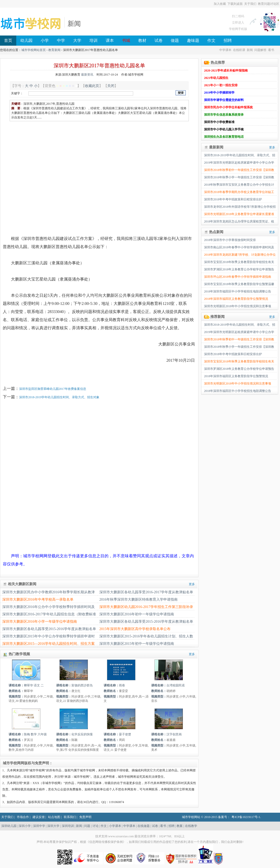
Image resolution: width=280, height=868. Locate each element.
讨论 (96, 826)
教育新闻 (54, 50)
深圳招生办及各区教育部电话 (224, 137)
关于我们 (250, 4)
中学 (61, 40)
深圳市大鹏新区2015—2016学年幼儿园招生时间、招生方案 (49, 644)
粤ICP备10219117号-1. (246, 817)
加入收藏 (220, 4)
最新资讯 (87, 75)
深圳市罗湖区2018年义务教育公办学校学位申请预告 (239, 269)
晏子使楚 (125, 734)
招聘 (228, 40)
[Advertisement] (48, 173)
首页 (8, 40)
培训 (94, 40)
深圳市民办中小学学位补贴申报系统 (228, 107)
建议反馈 (39, 817)
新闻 (74, 24)
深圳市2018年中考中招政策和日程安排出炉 (233, 199)
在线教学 (191, 826)
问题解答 (260, 50)
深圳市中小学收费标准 (219, 122)
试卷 (159, 40)
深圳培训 (68, 826)
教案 (180, 826)
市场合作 (23, 817)
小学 (45, 40)
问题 (87, 826)
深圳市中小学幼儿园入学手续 (224, 129)
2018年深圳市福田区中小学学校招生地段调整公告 (238, 291)
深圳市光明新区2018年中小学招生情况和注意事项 (238, 306)
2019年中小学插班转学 (219, 93)
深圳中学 (39, 826)
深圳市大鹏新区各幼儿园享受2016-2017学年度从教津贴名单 (146, 592)
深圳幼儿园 (9, 826)
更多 (192, 584)
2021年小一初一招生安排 (221, 85)
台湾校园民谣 (176, 685)
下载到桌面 (235, 4)
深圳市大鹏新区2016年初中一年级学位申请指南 (137, 614)
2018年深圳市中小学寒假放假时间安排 (230, 240)
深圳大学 (53, 826)
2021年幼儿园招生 (216, 78)
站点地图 (54, 817)
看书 (271, 50)
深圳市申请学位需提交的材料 (224, 100)
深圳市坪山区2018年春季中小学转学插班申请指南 (238, 277)
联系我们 (70, 817)
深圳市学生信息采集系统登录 (224, 115)
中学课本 (225, 50)
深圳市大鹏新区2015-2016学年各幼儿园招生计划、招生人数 (146, 636)
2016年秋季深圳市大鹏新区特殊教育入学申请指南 (138, 600)
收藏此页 (92, 86)
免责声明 (85, 817)
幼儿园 (26, 40)
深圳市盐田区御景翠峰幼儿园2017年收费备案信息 (53, 389)
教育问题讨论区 (269, 4)
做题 (175, 40)
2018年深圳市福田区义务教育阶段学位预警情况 (236, 299)
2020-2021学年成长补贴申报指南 (226, 71)
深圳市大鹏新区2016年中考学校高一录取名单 (38, 600)
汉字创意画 (174, 734)
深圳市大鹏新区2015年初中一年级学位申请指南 (137, 644)
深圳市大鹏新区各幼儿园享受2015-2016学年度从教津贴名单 (146, 622)
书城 (126, 40)
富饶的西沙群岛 (82, 685)
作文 (211, 40)
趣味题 (193, 40)
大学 (77, 40)
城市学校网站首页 (34, 50)
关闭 (111, 86)
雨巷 (122, 685)
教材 (142, 40)
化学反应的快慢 (82, 734)
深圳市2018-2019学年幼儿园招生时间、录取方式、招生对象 (59, 397)
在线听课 (239, 50)
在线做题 (144, 826)
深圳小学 (25, 826)
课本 (110, 40)
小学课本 (115, 826)
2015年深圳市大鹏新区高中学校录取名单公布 (135, 629)
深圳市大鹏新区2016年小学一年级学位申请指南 (40, 622)
